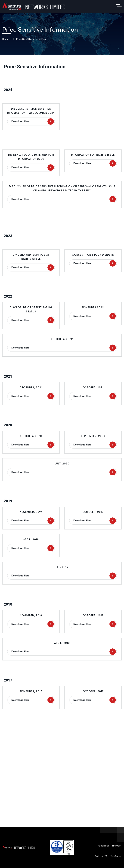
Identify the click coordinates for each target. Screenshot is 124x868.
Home (8, 39)
